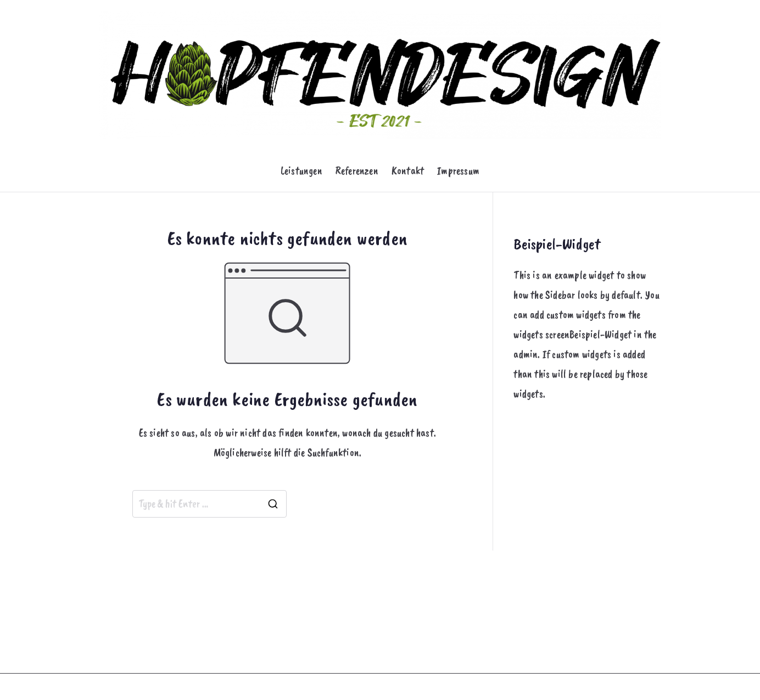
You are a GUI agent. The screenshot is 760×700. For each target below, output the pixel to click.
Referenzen (357, 171)
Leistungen (301, 171)
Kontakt (408, 171)
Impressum (458, 171)
